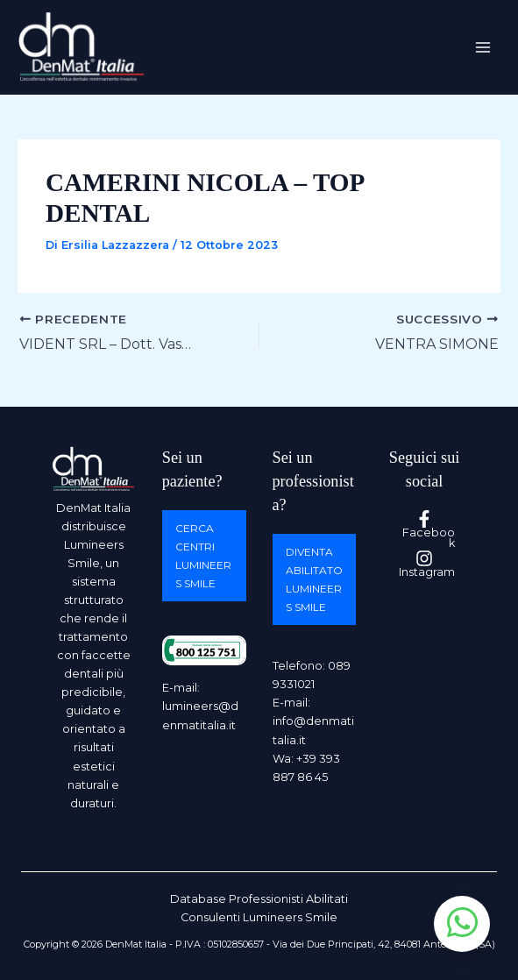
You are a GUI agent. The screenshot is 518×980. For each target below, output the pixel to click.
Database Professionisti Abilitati (259, 899)
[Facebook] (425, 530)
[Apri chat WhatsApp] (462, 924)
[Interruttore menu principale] (483, 47)
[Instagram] (425, 564)
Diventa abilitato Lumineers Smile (314, 579)
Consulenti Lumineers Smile (259, 917)
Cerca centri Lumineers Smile (203, 556)
